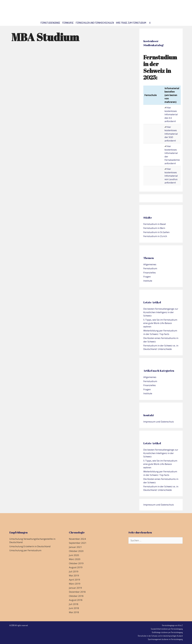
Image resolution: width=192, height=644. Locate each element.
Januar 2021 (75, 547)
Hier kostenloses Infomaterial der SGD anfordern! (171, 134)
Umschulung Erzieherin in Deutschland (30, 546)
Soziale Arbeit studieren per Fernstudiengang (167, 629)
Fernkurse (68, 23)
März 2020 (75, 559)
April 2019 (74, 580)
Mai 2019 (74, 575)
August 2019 (76, 567)
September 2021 (78, 543)
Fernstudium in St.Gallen (156, 232)
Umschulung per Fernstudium (25, 550)
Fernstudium (150, 268)
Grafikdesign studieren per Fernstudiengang (167, 632)
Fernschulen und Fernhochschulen (95, 23)
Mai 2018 (74, 612)
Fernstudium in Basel (155, 224)
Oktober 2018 (76, 596)
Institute (148, 281)
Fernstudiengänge (50, 23)
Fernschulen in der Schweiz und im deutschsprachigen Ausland (160, 636)
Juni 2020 (74, 555)
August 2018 (76, 600)
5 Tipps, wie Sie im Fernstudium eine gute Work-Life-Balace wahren (160, 323)
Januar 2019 (75, 588)
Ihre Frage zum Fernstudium (131, 23)
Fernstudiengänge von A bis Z (172, 625)
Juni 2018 (74, 608)
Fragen (147, 277)
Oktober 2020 (76, 551)
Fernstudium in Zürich (155, 236)
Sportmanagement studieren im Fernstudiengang (165, 639)
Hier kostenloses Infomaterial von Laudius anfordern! (171, 176)
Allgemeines (150, 264)
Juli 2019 (74, 571)
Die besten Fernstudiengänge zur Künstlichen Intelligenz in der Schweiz (161, 312)
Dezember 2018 (77, 592)
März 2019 (75, 584)
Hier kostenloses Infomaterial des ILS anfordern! (171, 114)
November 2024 (77, 539)
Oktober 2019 (76, 563)
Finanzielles (150, 273)
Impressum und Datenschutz (159, 422)
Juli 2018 (74, 604)
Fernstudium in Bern (154, 228)
